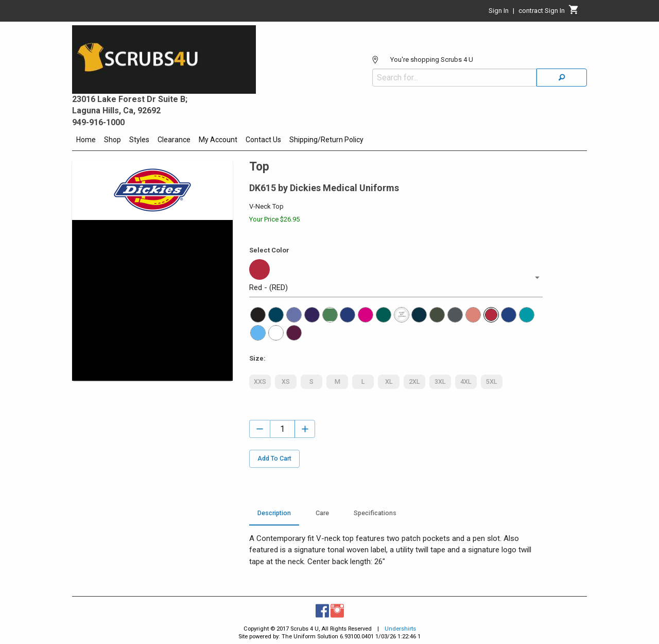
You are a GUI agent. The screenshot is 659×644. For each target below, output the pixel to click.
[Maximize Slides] (227, 226)
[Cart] (574, 12)
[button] (396, 278)
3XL (440, 382)
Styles (139, 140)
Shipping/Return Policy (326, 140)
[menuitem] (86, 141)
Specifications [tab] (375, 513)
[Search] (562, 78)
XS (286, 382)
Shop (112, 140)
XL (389, 382)
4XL (466, 382)
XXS (260, 382)
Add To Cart (274, 459)
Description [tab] (274, 513)
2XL (414, 382)
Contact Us (263, 140)
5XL (492, 382)
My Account (218, 140)
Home (86, 140)
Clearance (174, 140)
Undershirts (400, 629)
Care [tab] (322, 513)
